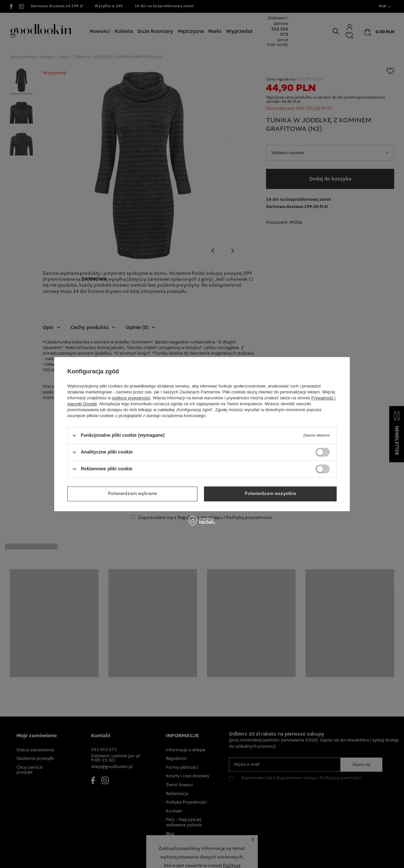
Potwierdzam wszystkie (270, 494)
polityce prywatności (131, 398)
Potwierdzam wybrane (132, 494)
